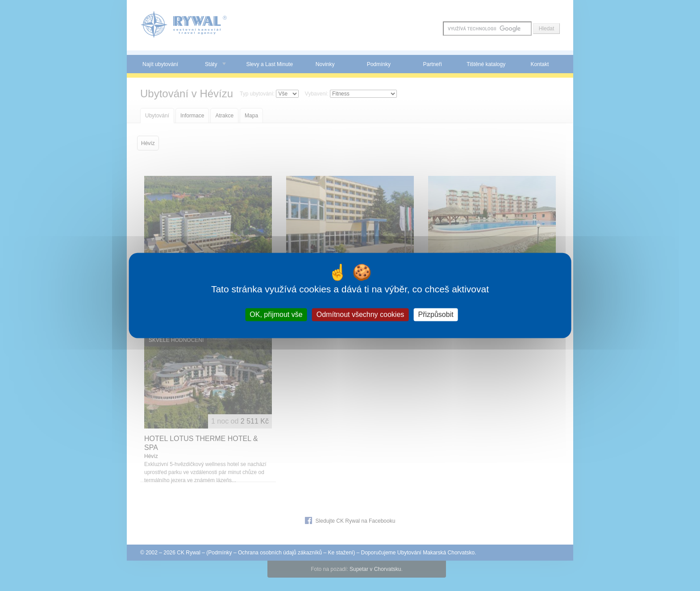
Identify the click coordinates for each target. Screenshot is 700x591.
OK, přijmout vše (276, 314)
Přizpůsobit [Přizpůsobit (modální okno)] (435, 314)
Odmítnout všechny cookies (360, 314)
